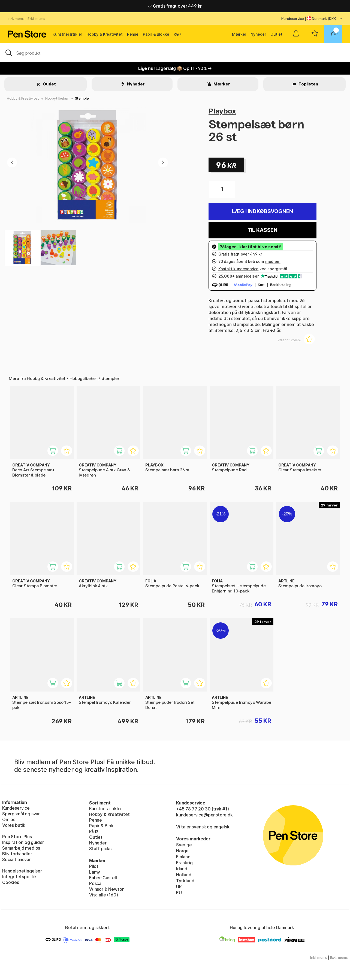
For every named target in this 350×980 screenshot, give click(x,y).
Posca (95, 883)
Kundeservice (293, 19)
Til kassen (262, 230)
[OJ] (175, 53)
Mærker (239, 34)
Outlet (276, 34)
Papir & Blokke (156, 34)
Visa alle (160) (103, 895)
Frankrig (184, 863)
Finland (183, 857)
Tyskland (185, 881)
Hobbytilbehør (57, 98)
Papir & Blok (101, 826)
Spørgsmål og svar (21, 814)
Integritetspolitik (19, 877)
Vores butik (14, 825)
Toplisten (308, 84)
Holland (184, 875)
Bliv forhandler (17, 854)
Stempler (83, 98)
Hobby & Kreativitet (105, 34)
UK (179, 887)
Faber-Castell (103, 878)
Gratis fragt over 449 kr (175, 6)
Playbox (222, 111)
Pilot (94, 866)
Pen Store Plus (17, 837)
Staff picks (100, 849)
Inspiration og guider (23, 842)
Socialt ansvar (16, 859)
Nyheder (258, 34)
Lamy (95, 872)
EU (179, 893)
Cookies (11, 882)
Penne (133, 34)
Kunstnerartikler (67, 34)
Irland (182, 869)
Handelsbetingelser (22, 871)
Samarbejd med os (21, 848)
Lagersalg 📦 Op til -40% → (175, 68)
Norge (182, 851)
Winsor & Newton (107, 889)
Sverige (184, 845)
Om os (9, 819)
